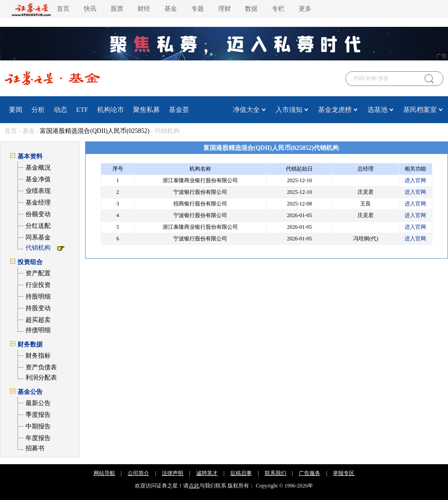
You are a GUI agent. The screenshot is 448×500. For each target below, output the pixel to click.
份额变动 (38, 214)
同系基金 (38, 237)
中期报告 (38, 426)
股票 (117, 9)
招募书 (35, 448)
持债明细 (38, 330)
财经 (144, 9)
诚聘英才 (207, 473)
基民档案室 (420, 110)
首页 (63, 9)
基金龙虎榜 (335, 110)
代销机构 (38, 248)
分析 (38, 110)
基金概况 (38, 168)
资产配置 (38, 273)
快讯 (90, 9)
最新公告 (38, 403)
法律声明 (172, 473)
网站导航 (104, 473)
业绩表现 (38, 191)
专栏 (278, 9)
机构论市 (111, 110)
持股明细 (38, 297)
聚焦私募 (146, 110)
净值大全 (246, 110)
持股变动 (38, 308)
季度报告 (38, 415)
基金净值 (38, 179)
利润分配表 (41, 378)
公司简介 (138, 473)
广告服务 (310, 473)
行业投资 (38, 285)
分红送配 (38, 226)
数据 (251, 9)
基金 (171, 9)
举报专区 (344, 473)
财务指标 (38, 356)
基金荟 (179, 110)
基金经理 (38, 203)
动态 (60, 110)
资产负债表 (41, 367)
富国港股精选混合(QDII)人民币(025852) (95, 131)
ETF (82, 110)
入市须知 (289, 110)
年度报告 (38, 438)
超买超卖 (38, 320)
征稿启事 (241, 473)
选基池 (377, 110)
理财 (224, 9)
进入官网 (415, 180)
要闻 (16, 110)
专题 (198, 9)
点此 (194, 486)
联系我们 (276, 473)
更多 (305, 9)
